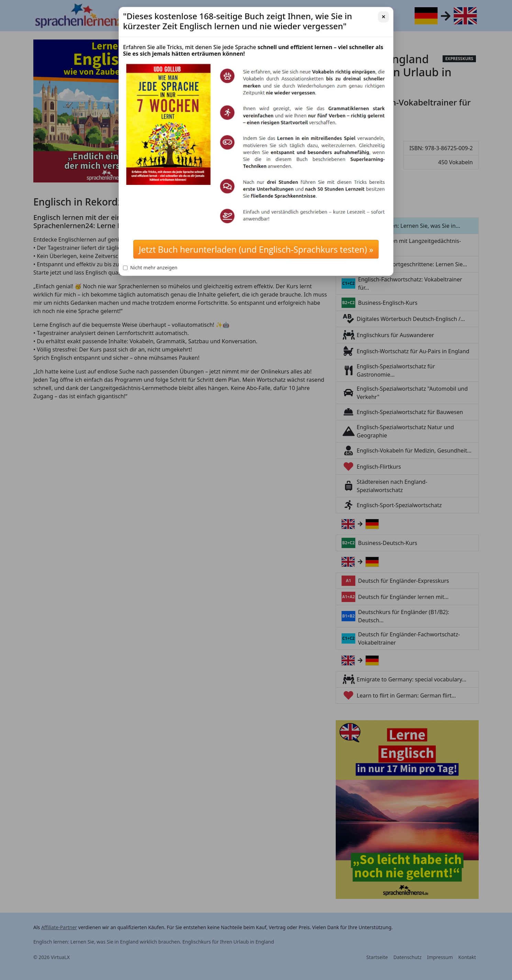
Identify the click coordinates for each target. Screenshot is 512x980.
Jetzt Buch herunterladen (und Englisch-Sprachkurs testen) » (256, 249)
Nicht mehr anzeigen (150, 268)
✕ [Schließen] (383, 17)
